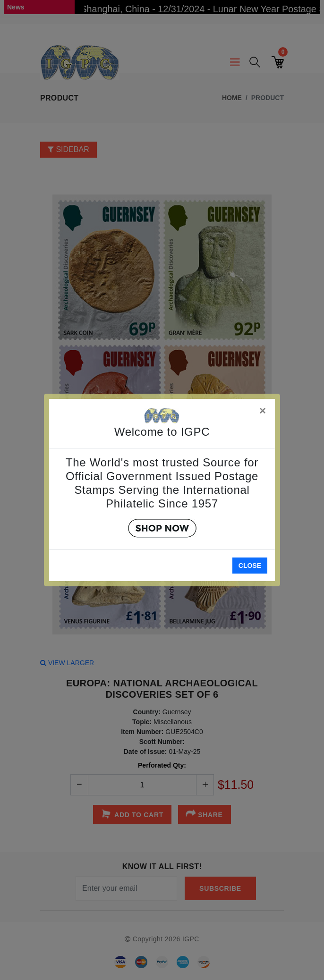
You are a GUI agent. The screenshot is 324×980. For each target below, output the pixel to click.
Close (250, 566)
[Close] (263, 409)
